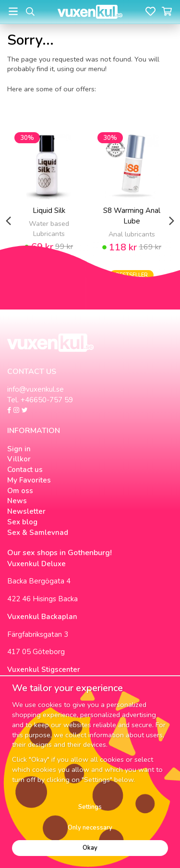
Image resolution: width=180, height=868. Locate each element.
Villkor (19, 459)
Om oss (20, 491)
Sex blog (22, 522)
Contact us (25, 470)
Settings (90, 807)
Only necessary (90, 828)
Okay (90, 848)
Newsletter (26, 511)
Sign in (19, 449)
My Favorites (29, 480)
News (17, 501)
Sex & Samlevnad (38, 533)
